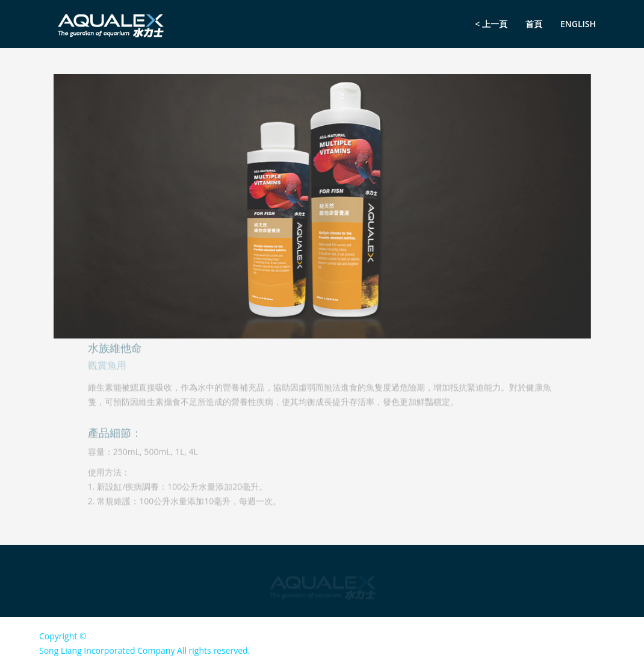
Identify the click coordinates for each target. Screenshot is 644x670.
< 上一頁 (491, 24)
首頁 (534, 24)
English (578, 24)
